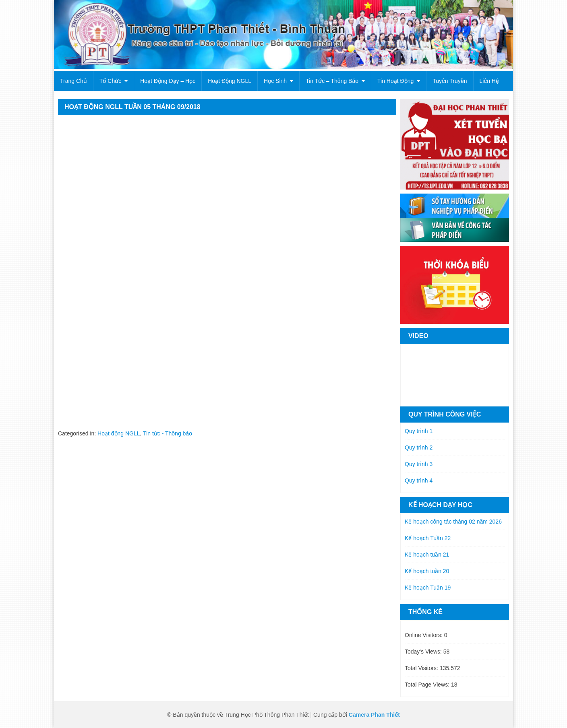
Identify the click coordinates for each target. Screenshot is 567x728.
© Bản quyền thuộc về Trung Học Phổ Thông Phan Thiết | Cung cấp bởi (258, 715)
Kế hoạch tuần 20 (427, 571)
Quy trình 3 (419, 464)
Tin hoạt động (395, 81)
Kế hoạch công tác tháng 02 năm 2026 (453, 522)
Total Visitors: (422, 668)
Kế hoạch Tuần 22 (428, 538)
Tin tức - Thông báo (168, 433)
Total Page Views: (428, 685)
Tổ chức (110, 81)
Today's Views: (424, 652)
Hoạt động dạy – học (168, 81)
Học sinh (275, 81)
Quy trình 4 (419, 481)
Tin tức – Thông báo (332, 81)
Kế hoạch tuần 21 (427, 555)
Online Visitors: (424, 635)
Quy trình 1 (419, 431)
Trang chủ (73, 81)
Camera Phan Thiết (374, 715)
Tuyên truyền (450, 81)
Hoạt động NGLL (230, 81)
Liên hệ (489, 81)
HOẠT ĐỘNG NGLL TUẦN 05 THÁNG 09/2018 (132, 107)
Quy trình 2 (419, 448)
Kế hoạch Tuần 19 (428, 588)
